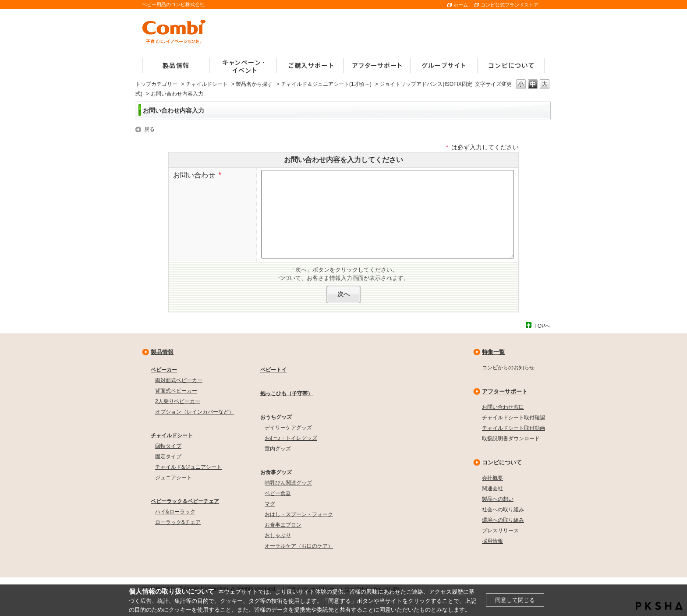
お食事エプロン (283, 525)
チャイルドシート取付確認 (513, 418)
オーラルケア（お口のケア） (299, 546)
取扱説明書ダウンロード (511, 439)
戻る (149, 129)
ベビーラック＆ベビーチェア (185, 501)
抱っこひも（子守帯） (287, 393)
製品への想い (498, 499)
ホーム (461, 5)
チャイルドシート (207, 84)
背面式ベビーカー (176, 391)
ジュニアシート (174, 478)
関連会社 (492, 489)
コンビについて (502, 462)
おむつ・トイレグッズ (291, 438)
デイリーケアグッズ (288, 428)
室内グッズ (278, 449)
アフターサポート (505, 391)
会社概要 (492, 478)
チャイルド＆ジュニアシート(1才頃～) (326, 84)
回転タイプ (168, 446)
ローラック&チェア (178, 522)
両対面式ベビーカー (179, 380)
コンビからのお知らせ (508, 368)
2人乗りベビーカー (178, 401)
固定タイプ (168, 457)
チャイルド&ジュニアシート (188, 467)
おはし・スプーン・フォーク (299, 514)
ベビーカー (164, 370)
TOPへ (542, 326)
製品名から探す (254, 84)
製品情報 (162, 352)
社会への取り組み (503, 510)
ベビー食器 (278, 493)
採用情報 (492, 541)
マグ (270, 504)
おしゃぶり (278, 535)
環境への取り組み (503, 520)
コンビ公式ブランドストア (510, 5)
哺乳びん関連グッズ (288, 483)
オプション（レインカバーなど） (195, 412)
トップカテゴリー (156, 84)
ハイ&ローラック (175, 512)
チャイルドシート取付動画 (513, 428)
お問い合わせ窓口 (503, 407)
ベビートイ (273, 370)
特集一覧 (493, 352)
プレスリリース (500, 531)
